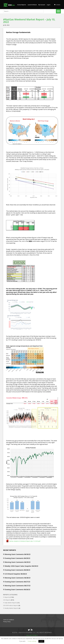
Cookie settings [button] (32, 641)
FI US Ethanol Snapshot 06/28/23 (15, 574)
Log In (49, 5)
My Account (42, 5)
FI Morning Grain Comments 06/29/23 (17, 562)
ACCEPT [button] (41, 641)
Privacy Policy (7, 622)
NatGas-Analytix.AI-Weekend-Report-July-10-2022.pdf (23, 541)
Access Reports (22, 5)
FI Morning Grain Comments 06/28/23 (17, 578)
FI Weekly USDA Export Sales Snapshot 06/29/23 (21, 566)
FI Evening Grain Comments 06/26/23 (17, 590)
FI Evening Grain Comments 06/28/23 (17, 570)
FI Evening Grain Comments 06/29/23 (17, 558)
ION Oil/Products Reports (11, 605)
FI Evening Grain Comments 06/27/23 (17, 582)
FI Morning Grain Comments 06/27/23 (17, 586)
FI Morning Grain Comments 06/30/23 (17, 554)
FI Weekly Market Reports (11, 608)
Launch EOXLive (32, 5)
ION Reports (7, 600)
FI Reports (6, 597)
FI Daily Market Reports (10, 603)
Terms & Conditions (9, 620)
